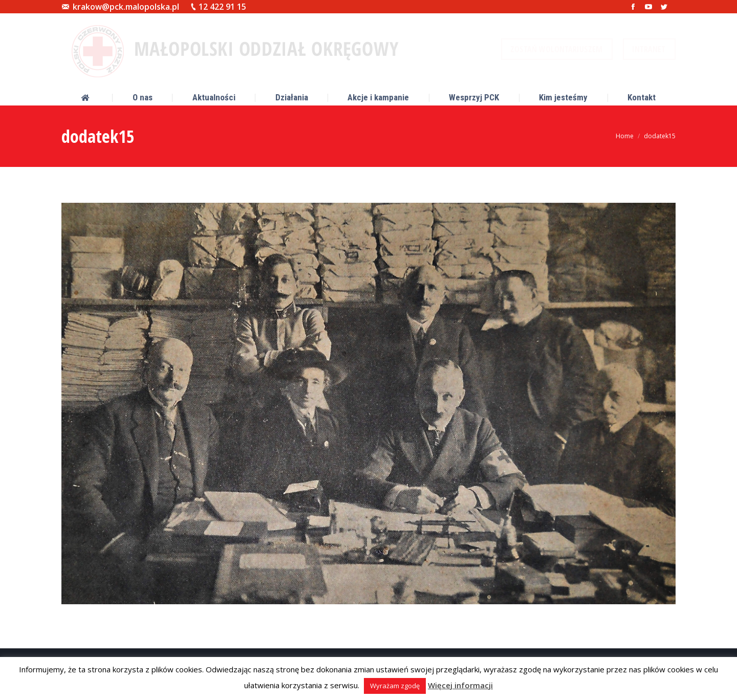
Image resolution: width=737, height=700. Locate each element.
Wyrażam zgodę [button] (395, 686)
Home (625, 136)
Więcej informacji (460, 685)
